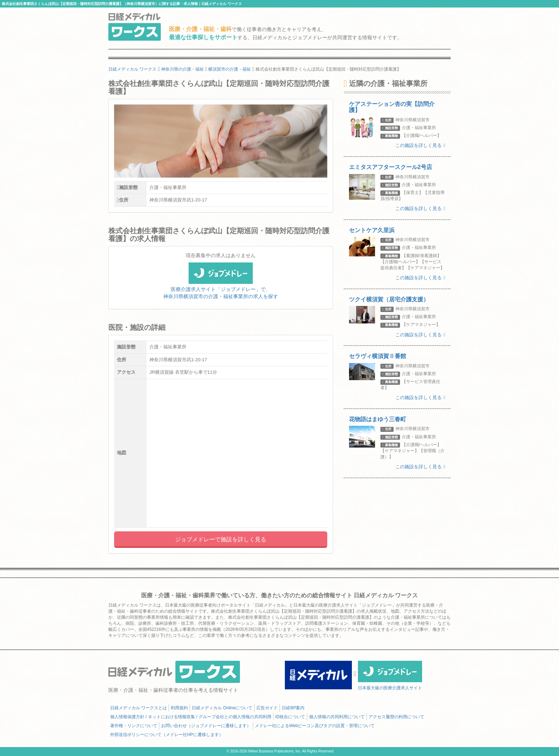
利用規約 (179, 708)
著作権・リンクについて (134, 726)
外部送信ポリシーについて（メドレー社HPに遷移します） (167, 735)
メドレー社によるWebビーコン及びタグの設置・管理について (315, 726)
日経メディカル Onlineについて (222, 708)
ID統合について (290, 717)
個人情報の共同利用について (337, 717)
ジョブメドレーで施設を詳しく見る (221, 539)
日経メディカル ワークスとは (139, 708)
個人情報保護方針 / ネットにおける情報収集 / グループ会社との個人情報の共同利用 (191, 717)
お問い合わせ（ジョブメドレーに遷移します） (206, 726)
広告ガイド (267, 708)
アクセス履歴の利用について (396, 717)
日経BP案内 (293, 708)
